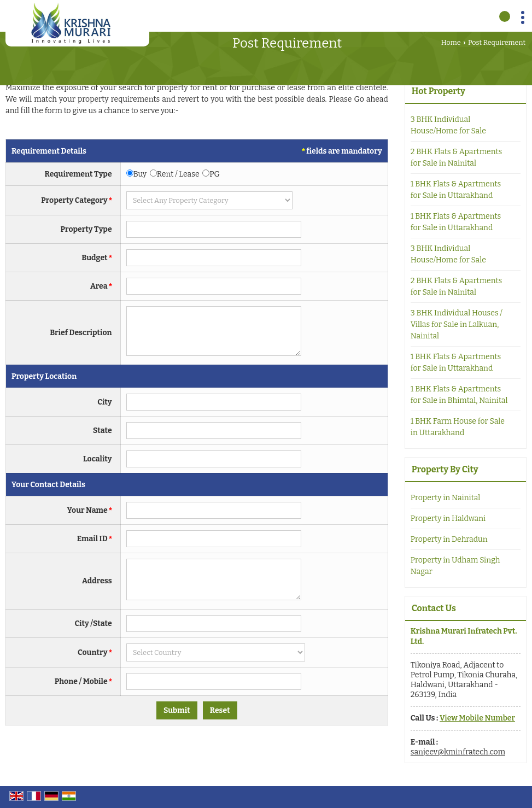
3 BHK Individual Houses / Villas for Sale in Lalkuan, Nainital (457, 324)
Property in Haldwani (448, 519)
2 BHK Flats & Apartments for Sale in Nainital (456, 157)
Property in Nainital (446, 498)
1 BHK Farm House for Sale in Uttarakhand (458, 427)
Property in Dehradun (449, 539)
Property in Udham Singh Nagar (455, 566)
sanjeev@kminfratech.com (458, 752)
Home (451, 42)
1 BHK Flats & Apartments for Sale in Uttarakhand (456, 190)
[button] (477, 718)
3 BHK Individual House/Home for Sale (448, 125)
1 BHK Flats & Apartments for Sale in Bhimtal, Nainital (459, 395)
